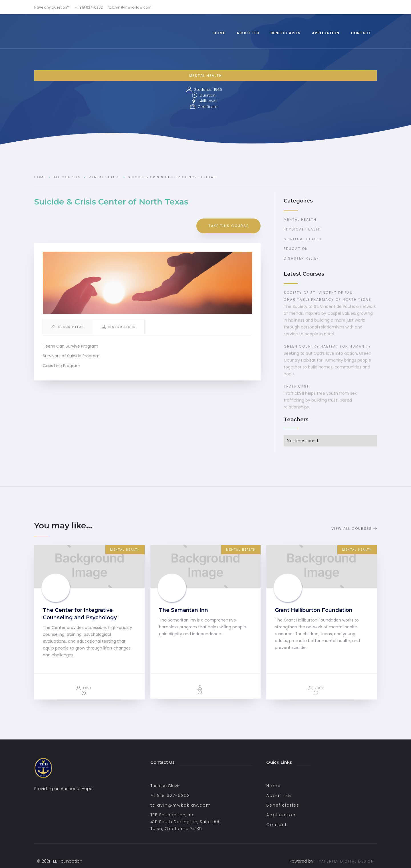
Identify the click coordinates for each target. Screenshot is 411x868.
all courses (67, 177)
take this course (228, 226)
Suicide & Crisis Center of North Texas (172, 177)
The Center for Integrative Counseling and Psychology (80, 614)
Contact (277, 825)
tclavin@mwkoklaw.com (181, 805)
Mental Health (206, 76)
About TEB (279, 795)
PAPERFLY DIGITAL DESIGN (346, 861)
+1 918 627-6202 (170, 795)
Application (281, 815)
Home (40, 177)
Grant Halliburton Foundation (314, 610)
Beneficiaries (283, 805)
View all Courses (352, 529)
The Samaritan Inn (184, 610)
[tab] (68, 327)
